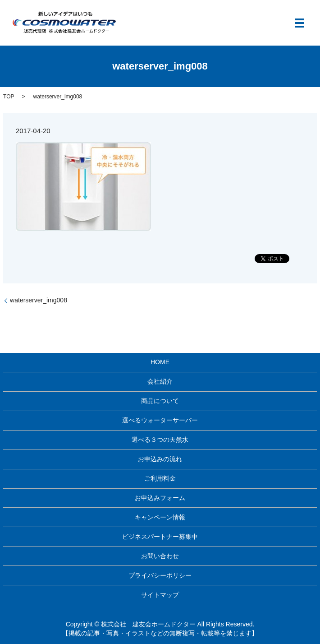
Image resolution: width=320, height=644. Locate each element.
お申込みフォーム (160, 498)
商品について (160, 401)
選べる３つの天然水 (160, 440)
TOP (9, 97)
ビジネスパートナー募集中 (160, 537)
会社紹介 (160, 381)
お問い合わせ (160, 556)
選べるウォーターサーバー (160, 420)
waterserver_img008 (39, 300)
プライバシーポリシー (160, 575)
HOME (160, 362)
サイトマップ (160, 595)
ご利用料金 (160, 478)
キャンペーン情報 (160, 517)
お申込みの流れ (160, 459)
